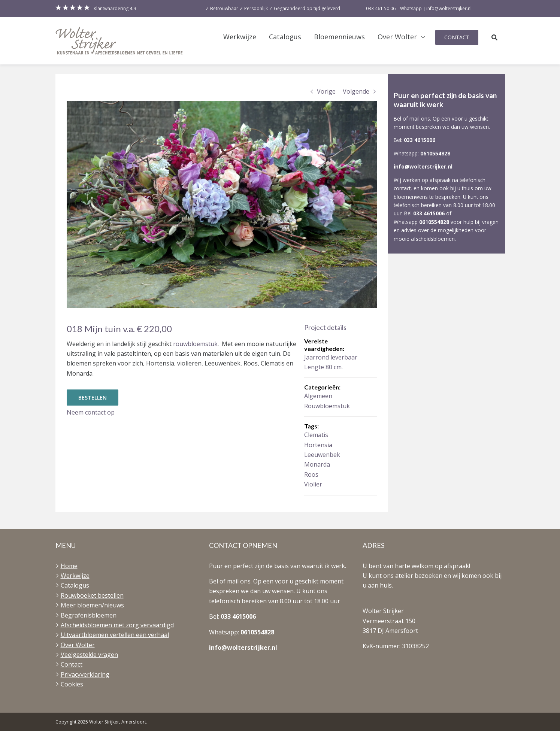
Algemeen (318, 396)
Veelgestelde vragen (89, 655)
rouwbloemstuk (195, 344)
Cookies (72, 684)
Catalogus (285, 37)
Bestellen (93, 398)
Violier (313, 484)
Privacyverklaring (85, 674)
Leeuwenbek (322, 455)
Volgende (356, 91)
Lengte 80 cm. (323, 367)
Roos (311, 474)
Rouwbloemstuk (327, 406)
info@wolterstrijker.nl (423, 166)
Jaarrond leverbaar (331, 357)
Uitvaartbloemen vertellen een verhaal (115, 635)
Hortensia (318, 445)
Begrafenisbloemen (89, 615)
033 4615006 (420, 140)
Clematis (316, 435)
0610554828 (435, 153)
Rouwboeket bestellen (92, 595)
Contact (457, 37)
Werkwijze (240, 37)
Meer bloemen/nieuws (92, 605)
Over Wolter (397, 37)
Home (69, 566)
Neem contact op (91, 412)
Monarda (317, 464)
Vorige (326, 91)
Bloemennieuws (339, 37)
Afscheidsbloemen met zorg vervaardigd (117, 625)
